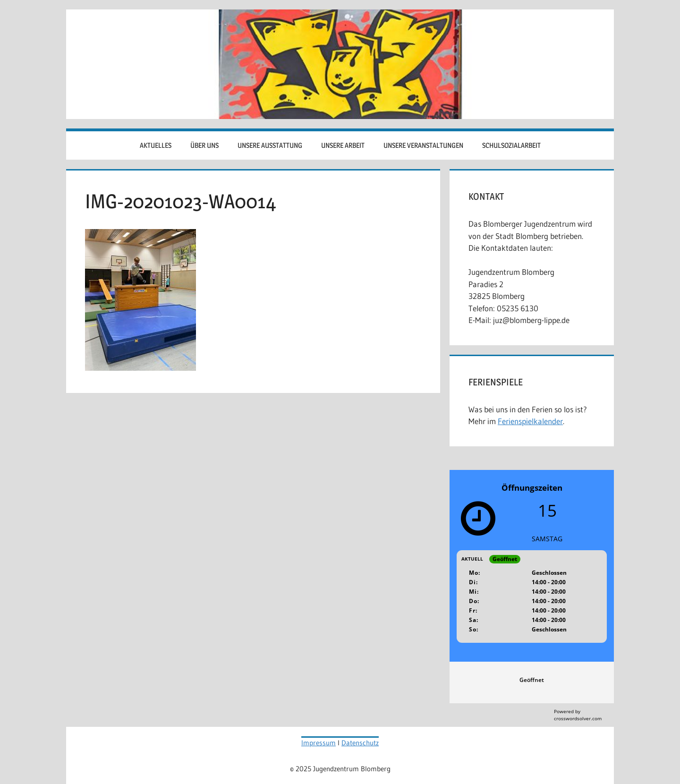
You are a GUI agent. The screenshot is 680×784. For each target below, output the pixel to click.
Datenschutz (360, 743)
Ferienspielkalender (530, 421)
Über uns (204, 145)
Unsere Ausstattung (270, 145)
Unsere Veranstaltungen (423, 145)
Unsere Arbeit (343, 145)
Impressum (319, 743)
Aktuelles (156, 145)
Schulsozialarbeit (511, 145)
